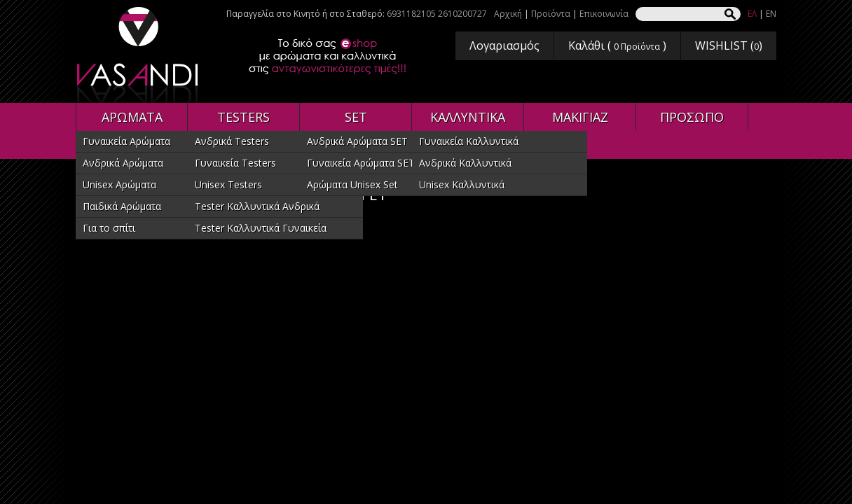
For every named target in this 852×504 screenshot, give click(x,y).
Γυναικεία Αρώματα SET (361, 163)
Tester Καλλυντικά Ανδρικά (257, 206)
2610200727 (462, 14)
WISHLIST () (729, 45)
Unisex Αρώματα (119, 184)
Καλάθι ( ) (617, 45)
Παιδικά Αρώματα (122, 206)
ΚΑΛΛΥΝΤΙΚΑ (468, 117)
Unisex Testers (228, 184)
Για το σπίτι (109, 228)
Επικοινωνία (604, 14)
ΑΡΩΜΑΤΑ (132, 117)
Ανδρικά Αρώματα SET (357, 141)
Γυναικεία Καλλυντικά (469, 141)
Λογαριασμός (504, 45)
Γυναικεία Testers (235, 163)
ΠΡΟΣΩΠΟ (692, 117)
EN (771, 14)
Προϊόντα (551, 14)
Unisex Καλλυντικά (462, 184)
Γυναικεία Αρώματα (126, 141)
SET (356, 117)
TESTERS (243, 117)
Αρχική (508, 14)
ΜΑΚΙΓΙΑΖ (580, 117)
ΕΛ (752, 14)
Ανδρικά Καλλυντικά (465, 163)
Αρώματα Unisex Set (352, 184)
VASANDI (139, 55)
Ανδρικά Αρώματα (123, 163)
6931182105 (411, 14)
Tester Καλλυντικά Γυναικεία (261, 228)
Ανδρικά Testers (232, 141)
